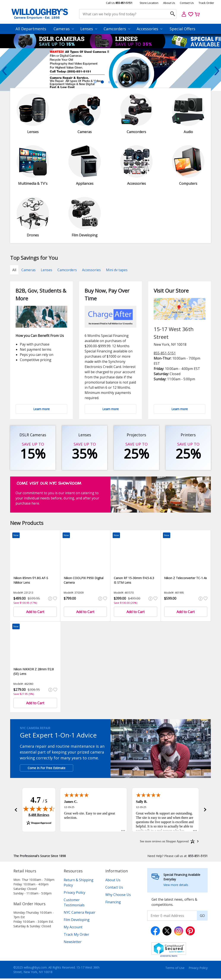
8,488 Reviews (39, 816)
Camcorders (117, 29)
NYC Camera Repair (80, 914)
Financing (113, 904)
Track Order (206, 3)
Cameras (64, 29)
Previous (4, 71)
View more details (176, 886)
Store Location (149, 3)
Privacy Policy (74, 894)
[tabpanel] (110, 69)
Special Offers (182, 29)
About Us (169, 3)
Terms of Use (175, 969)
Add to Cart (35, 612)
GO (202, 917)
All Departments (31, 29)
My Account (73, 929)
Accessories (149, 29)
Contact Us (187, 3)
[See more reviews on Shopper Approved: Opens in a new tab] (164, 843)
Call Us (119, 3)
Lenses (89, 29)
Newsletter (73, 943)
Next (217, 71)
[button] (16, 811)
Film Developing (77, 921)
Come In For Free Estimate (47, 768)
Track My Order (76, 936)
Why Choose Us (118, 896)
